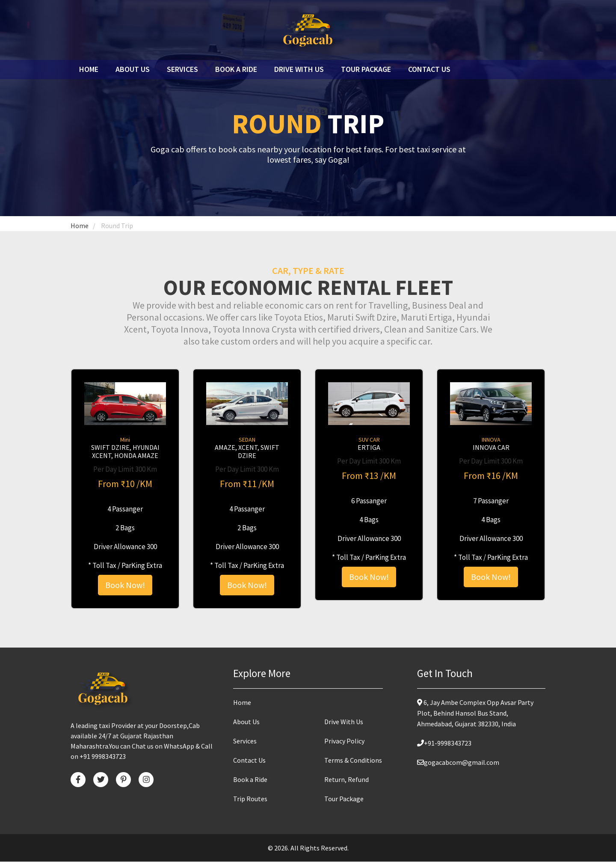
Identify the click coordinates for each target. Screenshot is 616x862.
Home (91, 69)
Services (182, 69)
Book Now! (125, 585)
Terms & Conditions (353, 761)
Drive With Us (344, 722)
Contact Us (429, 69)
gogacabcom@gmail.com (458, 763)
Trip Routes (250, 799)
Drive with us (299, 69)
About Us (133, 69)
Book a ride (236, 69)
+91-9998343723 (444, 743)
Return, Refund (346, 780)
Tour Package (366, 69)
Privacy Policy (344, 741)
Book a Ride (250, 780)
